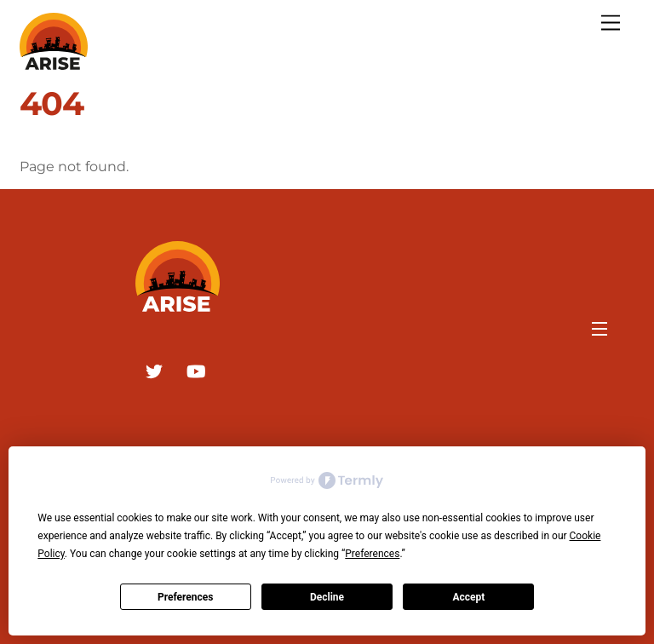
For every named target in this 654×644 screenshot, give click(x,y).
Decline (327, 597)
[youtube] (196, 370)
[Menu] (611, 23)
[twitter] (154, 370)
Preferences (186, 597)
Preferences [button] (372, 554)
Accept (468, 597)
